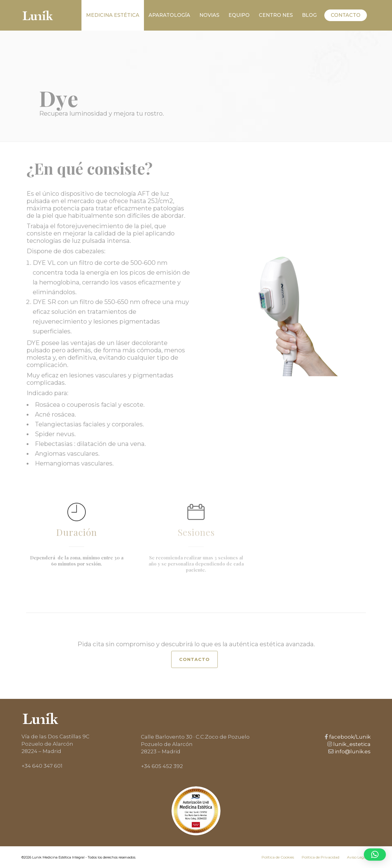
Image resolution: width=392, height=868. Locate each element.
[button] (375, 855)
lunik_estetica (351, 744)
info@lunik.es (352, 751)
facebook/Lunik (349, 737)
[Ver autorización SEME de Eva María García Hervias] (196, 811)
